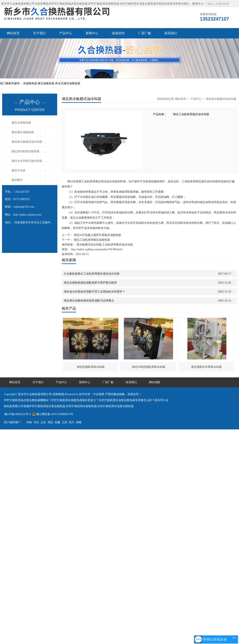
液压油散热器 (46, 83)
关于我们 (39, 33)
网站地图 (155, 382)
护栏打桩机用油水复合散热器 (70, 4)
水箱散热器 (30, 83)
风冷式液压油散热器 (68, 83)
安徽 (57, 422)
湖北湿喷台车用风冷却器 (206, 367)
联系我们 (171, 33)
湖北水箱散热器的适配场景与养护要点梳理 (90, 283)
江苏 (65, 422)
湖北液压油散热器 (23, 132)
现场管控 (118, 33)
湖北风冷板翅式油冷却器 (27, 142)
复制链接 (59, 394)
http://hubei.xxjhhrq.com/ (28, 215)
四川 (72, 422)
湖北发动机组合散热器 (25, 151)
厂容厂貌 (145, 33)
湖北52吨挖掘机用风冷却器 (149, 367)
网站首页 (13, 33)
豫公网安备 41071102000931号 (53, 414)
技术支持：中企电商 (92, 394)
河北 (36, 422)
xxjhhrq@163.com (24, 207)
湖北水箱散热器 (21, 123)
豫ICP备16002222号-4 (17, 414)
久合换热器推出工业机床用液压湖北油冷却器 (92, 274)
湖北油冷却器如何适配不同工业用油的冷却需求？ (94, 292)
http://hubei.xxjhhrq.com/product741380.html (97, 249)
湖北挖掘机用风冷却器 (91, 367)
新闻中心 (92, 33)
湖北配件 (17, 180)
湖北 (50, 422)
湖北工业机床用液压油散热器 (91, 240)
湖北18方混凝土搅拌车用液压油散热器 (97, 235)
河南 (29, 422)
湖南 (79, 422)
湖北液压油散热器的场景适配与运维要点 (89, 301)
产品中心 (66, 33)
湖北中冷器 (19, 170)
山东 (43, 422)
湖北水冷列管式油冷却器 (27, 161)
